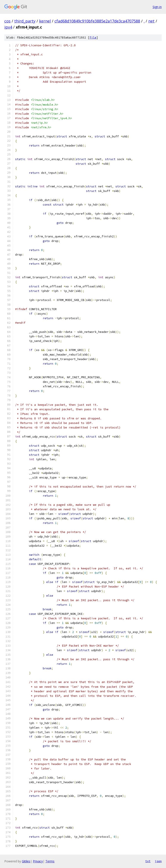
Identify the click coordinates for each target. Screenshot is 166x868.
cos (7, 21)
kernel (45, 21)
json (158, 861)
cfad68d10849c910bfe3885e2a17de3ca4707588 (97, 21)
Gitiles (26, 861)
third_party (25, 21)
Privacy (38, 861)
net (151, 21)
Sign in (157, 7)
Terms (50, 861)
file (93, 38)
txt (148, 861)
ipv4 (8, 27)
